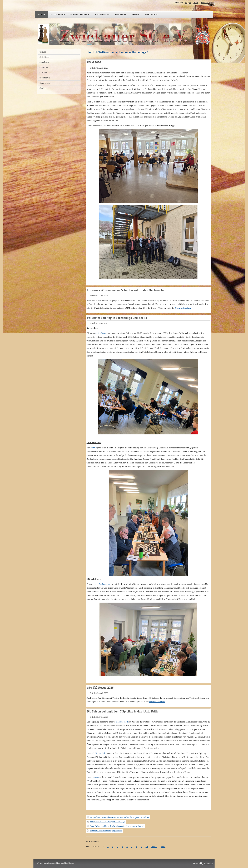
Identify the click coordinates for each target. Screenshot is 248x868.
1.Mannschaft (122, 722)
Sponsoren (45, 78)
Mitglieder (58, 15)
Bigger (188, 3)
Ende (163, 847)
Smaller (204, 3)
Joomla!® (208, 863)
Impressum (45, 83)
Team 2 (93, 448)
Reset (196, 3)
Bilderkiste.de (69, 863)
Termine (44, 67)
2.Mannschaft (100, 753)
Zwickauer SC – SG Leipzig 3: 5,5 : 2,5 (107, 822)
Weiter (154, 847)
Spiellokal (152, 15)
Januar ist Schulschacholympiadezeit (106, 831)
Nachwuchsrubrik (183, 308)
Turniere (121, 15)
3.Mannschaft (105, 584)
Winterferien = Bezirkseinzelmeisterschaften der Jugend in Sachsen (120, 817)
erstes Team (101, 333)
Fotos (135, 15)
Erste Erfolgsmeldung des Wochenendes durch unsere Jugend (117, 826)
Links (43, 88)
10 (147, 847)
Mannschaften (80, 15)
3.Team (96, 777)
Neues (41, 15)
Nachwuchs (102, 15)
